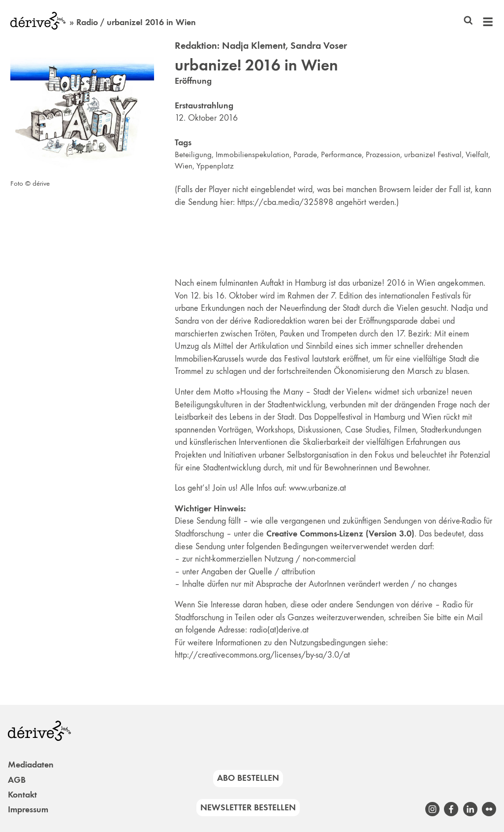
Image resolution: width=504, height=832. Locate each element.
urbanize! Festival (433, 154)
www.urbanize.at (317, 488)
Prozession (383, 154)
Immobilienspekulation (252, 154)
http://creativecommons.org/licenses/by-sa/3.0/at (262, 655)
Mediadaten (31, 765)
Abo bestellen (248, 778)
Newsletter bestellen (248, 807)
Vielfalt (477, 154)
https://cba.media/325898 (285, 202)
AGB (17, 780)
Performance (341, 154)
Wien (184, 166)
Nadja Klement (254, 45)
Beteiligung (193, 154)
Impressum (28, 809)
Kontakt (22, 795)
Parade (305, 154)
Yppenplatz (215, 166)
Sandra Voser (319, 45)
